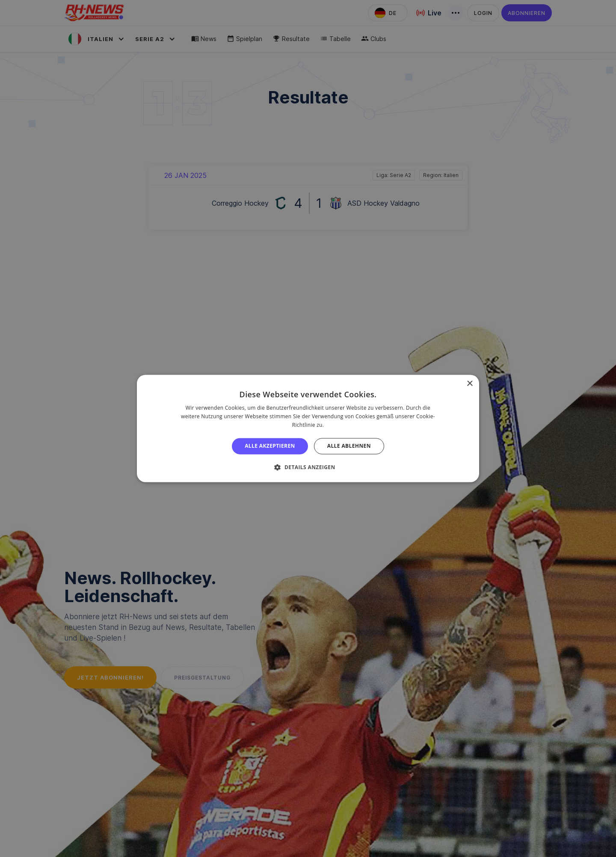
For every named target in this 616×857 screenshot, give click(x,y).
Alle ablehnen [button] (349, 446)
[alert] (308, 428)
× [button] (469, 384)
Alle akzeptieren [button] (270, 446)
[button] (308, 467)
